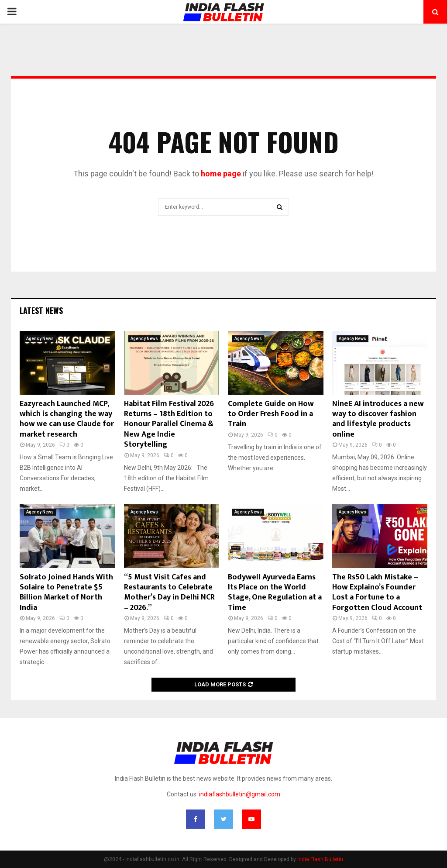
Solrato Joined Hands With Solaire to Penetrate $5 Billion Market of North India (66, 592)
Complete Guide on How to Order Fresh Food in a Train (271, 414)
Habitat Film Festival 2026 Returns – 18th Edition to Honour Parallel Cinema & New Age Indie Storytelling (169, 424)
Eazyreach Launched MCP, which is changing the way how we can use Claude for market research (67, 419)
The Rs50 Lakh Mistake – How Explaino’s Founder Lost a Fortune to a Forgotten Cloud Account (377, 592)
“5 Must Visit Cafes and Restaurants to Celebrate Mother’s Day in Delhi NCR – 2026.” (169, 592)
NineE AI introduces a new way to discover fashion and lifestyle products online (378, 419)
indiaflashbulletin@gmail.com (240, 794)
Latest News (41, 310)
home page (221, 174)
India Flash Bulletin (320, 859)
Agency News (40, 339)
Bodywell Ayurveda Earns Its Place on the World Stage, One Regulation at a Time (275, 592)
